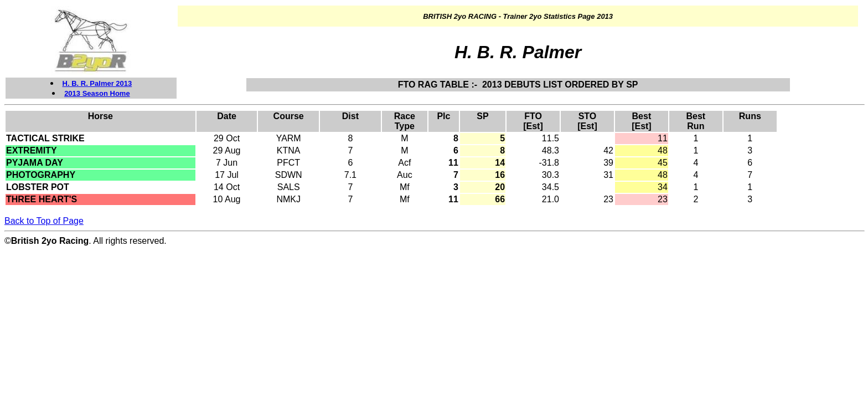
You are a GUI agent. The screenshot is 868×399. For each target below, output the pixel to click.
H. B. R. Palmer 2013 (97, 83)
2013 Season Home (97, 93)
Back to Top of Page (44, 221)
